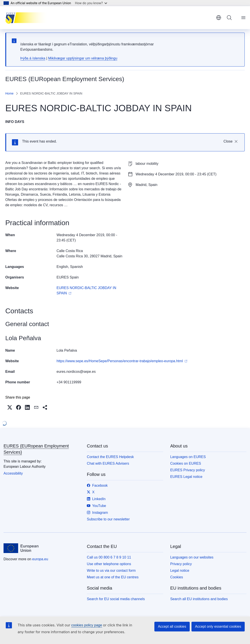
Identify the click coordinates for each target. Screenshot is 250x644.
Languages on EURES (188, 457)
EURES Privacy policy (188, 470)
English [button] (219, 18)
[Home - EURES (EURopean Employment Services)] (27, 18)
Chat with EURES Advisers (108, 463)
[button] (10, 407)
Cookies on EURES (186, 463)
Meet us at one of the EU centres (113, 577)
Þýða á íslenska (33, 58)
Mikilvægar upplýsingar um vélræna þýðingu (83, 58)
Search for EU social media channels (116, 599)
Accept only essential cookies (218, 626)
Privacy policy (181, 564)
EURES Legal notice (186, 477)
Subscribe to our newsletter (108, 519)
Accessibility (13, 473)
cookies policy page (87, 625)
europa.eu (40, 559)
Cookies (177, 577)
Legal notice (180, 571)
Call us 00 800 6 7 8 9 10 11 (109, 557)
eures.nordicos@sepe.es (76, 372)
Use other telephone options (109, 564)
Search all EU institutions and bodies (199, 599)
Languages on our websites (192, 557)
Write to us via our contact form (111, 571)
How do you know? (91, 3)
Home (9, 93)
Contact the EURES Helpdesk (110, 457)
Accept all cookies (172, 626)
